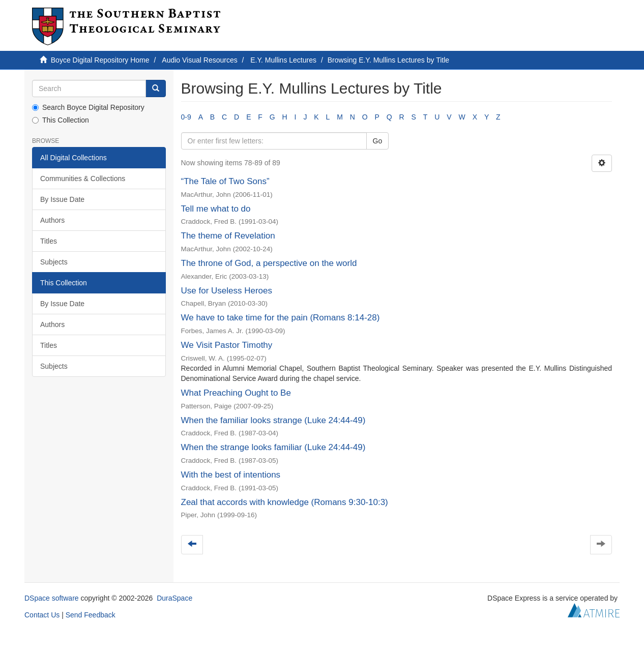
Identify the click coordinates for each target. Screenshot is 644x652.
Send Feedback (91, 615)
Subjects (54, 262)
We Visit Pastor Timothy (227, 345)
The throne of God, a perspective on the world (269, 263)
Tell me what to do (216, 209)
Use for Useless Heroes (227, 291)
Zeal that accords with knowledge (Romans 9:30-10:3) (285, 502)
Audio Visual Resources (199, 60)
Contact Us (42, 615)
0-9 (186, 117)
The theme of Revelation (228, 236)
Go (378, 141)
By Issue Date (62, 199)
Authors (52, 220)
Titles (49, 241)
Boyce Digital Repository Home (100, 60)
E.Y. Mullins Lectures (283, 60)
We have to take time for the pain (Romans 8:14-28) (281, 318)
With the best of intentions (231, 475)
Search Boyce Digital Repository (88, 107)
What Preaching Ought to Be (236, 393)
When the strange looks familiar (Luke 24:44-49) (273, 447)
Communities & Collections (83, 179)
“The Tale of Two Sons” (225, 181)
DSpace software (52, 598)
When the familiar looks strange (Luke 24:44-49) (273, 420)
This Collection (61, 120)
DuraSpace (174, 598)
